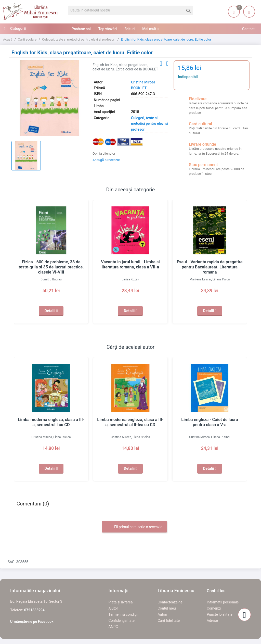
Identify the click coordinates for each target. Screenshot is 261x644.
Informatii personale (223, 602)
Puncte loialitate (220, 614)
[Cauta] (130, 10)
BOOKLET (139, 88)
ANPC (113, 627)
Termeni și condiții (123, 614)
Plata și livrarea (121, 602)
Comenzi (214, 608)
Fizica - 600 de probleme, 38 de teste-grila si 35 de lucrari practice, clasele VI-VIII (51, 267)
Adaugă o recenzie (106, 160)
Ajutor (113, 608)
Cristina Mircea (143, 82)
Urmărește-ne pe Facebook (32, 622)
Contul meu (167, 608)
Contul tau (216, 591)
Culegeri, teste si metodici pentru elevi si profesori (149, 124)
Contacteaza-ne (170, 602)
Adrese (212, 621)
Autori (162, 614)
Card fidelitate (169, 621)
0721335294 (34, 610)
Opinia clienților (104, 153)
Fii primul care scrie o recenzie (134, 527)
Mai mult (149, 29)
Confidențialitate (122, 621)
